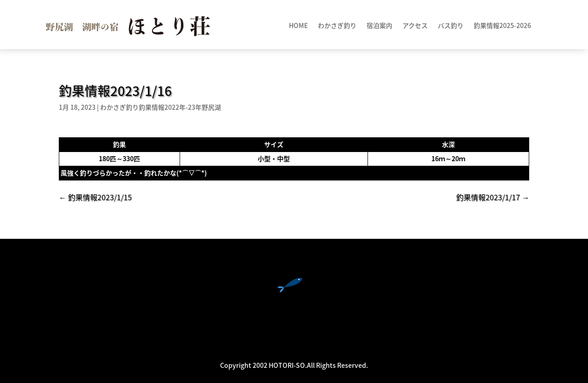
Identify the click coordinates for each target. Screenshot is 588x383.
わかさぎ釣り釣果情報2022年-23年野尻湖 (161, 107)
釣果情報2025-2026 (502, 26)
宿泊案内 (379, 26)
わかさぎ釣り (337, 26)
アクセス (415, 26)
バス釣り (451, 26)
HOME (298, 26)
